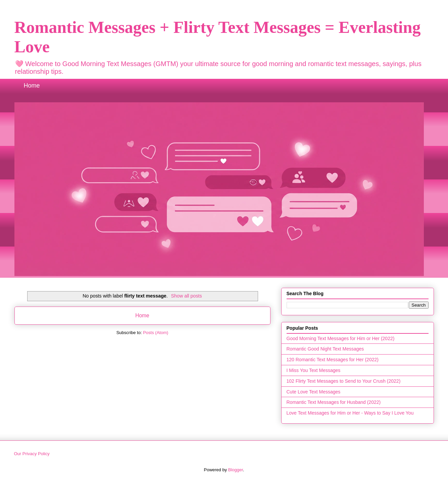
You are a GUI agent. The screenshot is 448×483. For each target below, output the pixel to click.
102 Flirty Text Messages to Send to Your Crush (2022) (344, 381)
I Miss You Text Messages (314, 370)
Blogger (236, 470)
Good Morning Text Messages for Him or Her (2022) (341, 338)
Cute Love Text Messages (314, 392)
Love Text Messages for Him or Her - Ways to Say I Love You (350, 413)
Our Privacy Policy (32, 454)
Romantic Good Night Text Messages (325, 349)
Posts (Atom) (156, 333)
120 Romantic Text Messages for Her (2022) (333, 360)
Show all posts (187, 296)
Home (32, 86)
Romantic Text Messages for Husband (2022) (334, 402)
